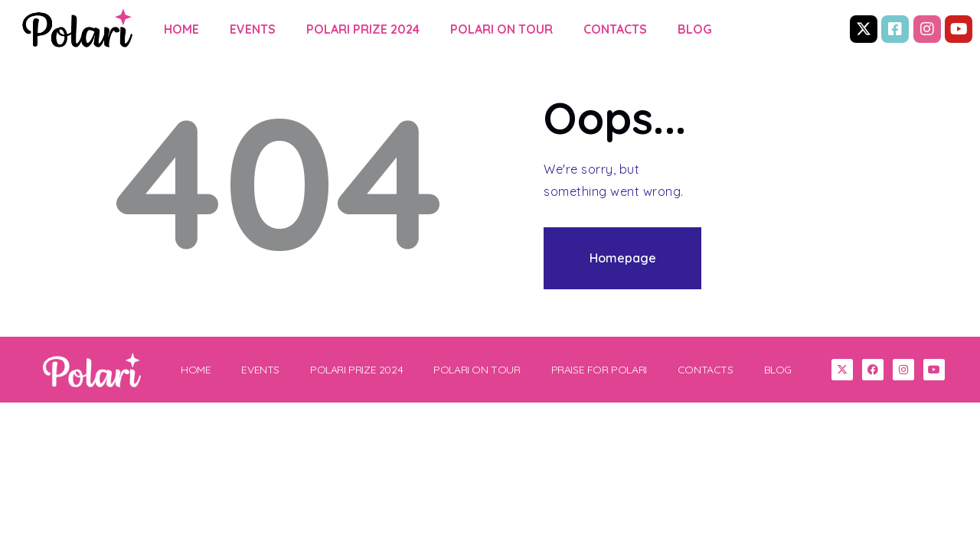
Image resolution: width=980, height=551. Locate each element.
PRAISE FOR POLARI (599, 370)
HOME (181, 29)
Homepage (623, 258)
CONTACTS (615, 29)
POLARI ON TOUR (501, 29)
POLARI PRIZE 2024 (363, 29)
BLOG (695, 29)
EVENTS (253, 29)
